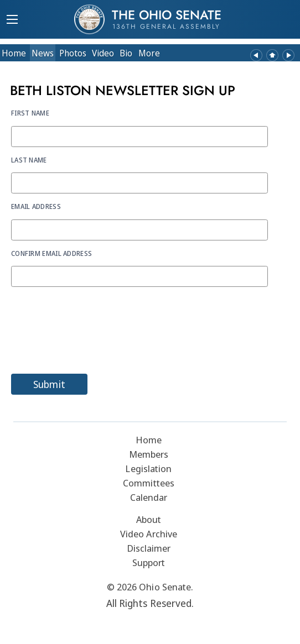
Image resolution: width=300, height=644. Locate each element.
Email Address (36, 206)
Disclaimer (149, 548)
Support (149, 562)
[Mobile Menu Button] (12, 20)
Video (103, 53)
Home (14, 53)
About (149, 519)
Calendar (149, 497)
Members (149, 454)
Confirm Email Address (51, 253)
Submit (49, 384)
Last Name (29, 160)
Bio (126, 53)
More (149, 53)
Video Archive (149, 534)
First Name (30, 113)
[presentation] (95, 334)
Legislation (148, 468)
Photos (73, 53)
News (43, 53)
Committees (149, 483)
